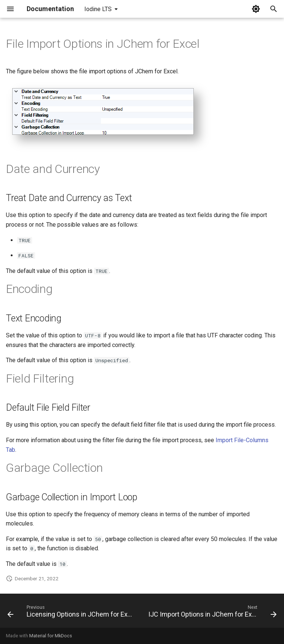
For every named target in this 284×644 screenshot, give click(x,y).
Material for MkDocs (51, 636)
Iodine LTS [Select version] (98, 9)
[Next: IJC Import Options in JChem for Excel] (212, 613)
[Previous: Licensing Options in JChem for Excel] (71, 613)
